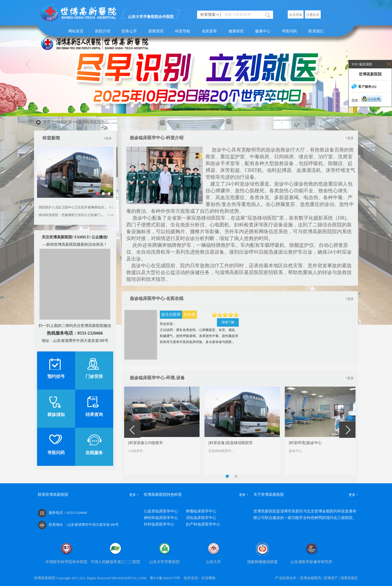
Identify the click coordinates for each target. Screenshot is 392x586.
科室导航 (183, 31)
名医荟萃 (209, 31)
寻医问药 (289, 31)
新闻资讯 (156, 31)
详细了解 (228, 322)
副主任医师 (171, 315)
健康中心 (263, 31)
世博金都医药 (311, 578)
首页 (47, 122)
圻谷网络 (209, 578)
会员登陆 (296, 15)
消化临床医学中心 (201, 518)
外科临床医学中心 (159, 524)
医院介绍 (103, 31)
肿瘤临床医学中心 (201, 511)
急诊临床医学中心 (93, 122)
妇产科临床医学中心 (203, 524)
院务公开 (129, 31)
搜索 (268, 15)
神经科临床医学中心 (161, 518)
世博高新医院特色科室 (163, 495)
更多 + (134, 495)
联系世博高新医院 (53, 495)
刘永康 (189, 315)
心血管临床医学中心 (161, 511)
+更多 (108, 138)
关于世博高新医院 (269, 495)
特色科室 (64, 122)
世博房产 (331, 578)
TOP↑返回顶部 (362, 64)
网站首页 (76, 31)
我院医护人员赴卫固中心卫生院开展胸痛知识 (71, 207)
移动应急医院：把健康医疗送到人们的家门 (70, 215)
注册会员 (313, 15)
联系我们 (316, 31)
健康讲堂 (236, 31)
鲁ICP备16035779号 (165, 578)
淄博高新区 (349, 578)
